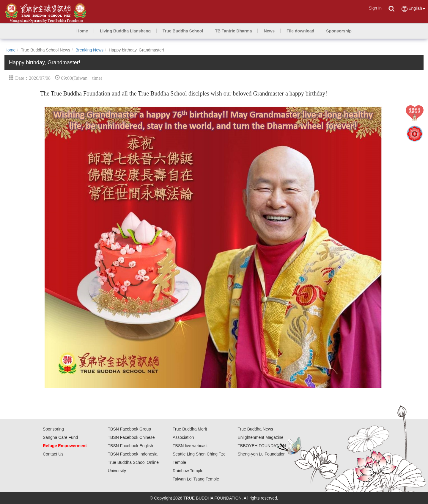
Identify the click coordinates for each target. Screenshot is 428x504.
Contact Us (53, 454)
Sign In (375, 8)
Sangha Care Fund (60, 437)
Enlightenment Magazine (261, 437)
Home (10, 50)
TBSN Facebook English (131, 446)
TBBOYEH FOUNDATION (262, 446)
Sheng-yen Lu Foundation (262, 454)
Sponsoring (53, 429)
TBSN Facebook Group (130, 429)
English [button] (413, 9)
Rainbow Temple (188, 471)
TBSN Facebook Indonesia (133, 454)
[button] (125, 31)
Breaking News (89, 50)
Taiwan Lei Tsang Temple (196, 479)
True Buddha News (255, 429)
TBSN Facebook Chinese (131, 437)
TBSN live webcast (190, 446)
